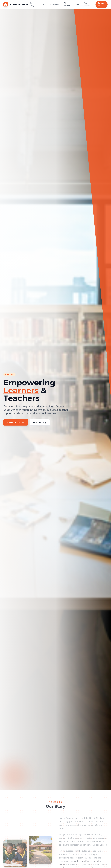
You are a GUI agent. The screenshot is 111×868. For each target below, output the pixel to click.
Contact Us (101, 4)
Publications (55, 4)
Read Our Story (40, 422)
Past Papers (87, 4)
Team (78, 4)
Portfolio (43, 4)
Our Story (32, 4)
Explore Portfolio (16, 422)
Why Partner (67, 4)
